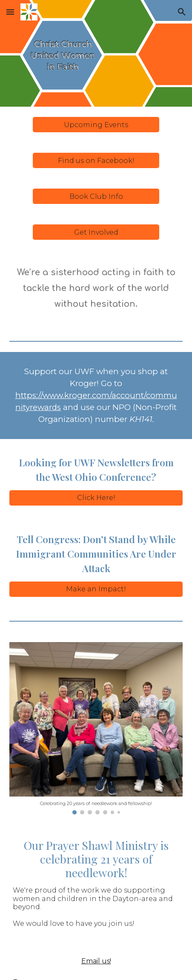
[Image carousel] (96, 728)
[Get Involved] (96, 232)
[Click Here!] (96, 498)
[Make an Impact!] (96, 589)
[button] (10, 12)
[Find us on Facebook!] (96, 161)
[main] (96, 288)
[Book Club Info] (96, 196)
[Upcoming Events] (96, 125)
